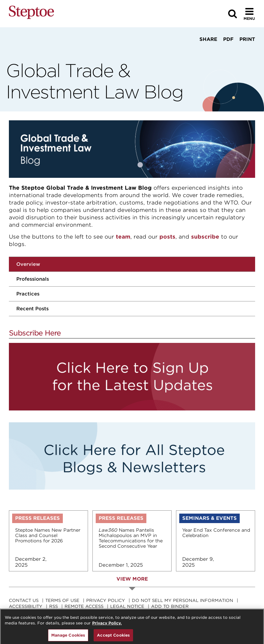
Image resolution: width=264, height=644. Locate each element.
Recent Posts (32, 309)
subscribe (205, 237)
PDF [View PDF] (228, 39)
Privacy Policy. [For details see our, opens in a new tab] (107, 625)
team (123, 237)
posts (167, 237)
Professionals (33, 279)
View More (132, 579)
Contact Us (24, 600)
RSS (53, 606)
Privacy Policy (106, 600)
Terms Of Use (62, 600)
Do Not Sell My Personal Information (183, 600)
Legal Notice (127, 606)
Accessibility (26, 606)
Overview (28, 264)
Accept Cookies (113, 637)
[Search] (233, 14)
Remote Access (84, 606)
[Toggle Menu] (249, 14)
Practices (28, 294)
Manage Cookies (68, 637)
